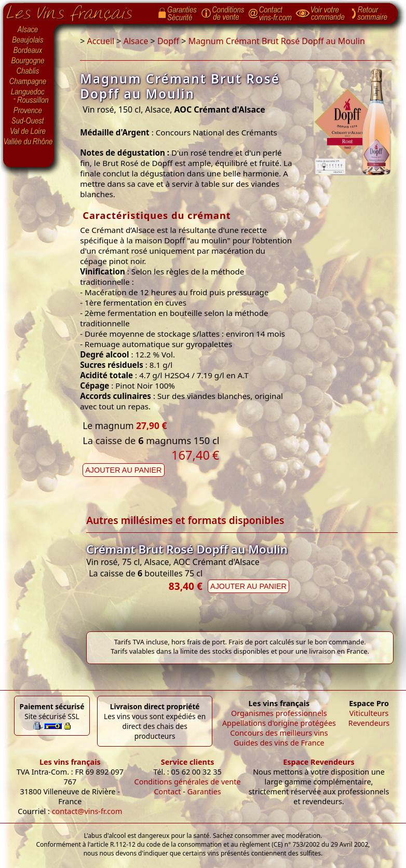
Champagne (29, 82)
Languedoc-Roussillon (29, 96)
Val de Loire (29, 131)
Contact (167, 791)
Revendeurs (369, 723)
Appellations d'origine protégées (279, 723)
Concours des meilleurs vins (279, 733)
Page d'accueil (77, 11)
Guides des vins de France (279, 743)
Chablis (29, 72)
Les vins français (70, 762)
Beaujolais (29, 40)
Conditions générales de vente (188, 782)
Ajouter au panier (123, 470)
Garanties (204, 791)
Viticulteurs (369, 713)
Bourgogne (29, 61)
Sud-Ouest (29, 121)
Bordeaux (29, 51)
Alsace (29, 30)
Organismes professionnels (279, 713)
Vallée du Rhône (29, 142)
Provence (29, 111)
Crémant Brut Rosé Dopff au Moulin (187, 549)
